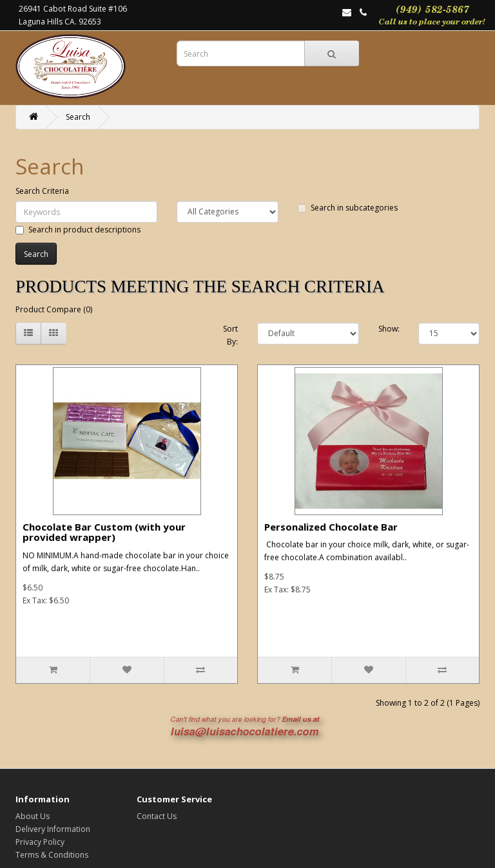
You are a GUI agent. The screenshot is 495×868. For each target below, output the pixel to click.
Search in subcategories (348, 208)
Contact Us (157, 816)
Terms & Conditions (52, 855)
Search (78, 117)
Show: (389, 329)
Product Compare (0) (54, 309)
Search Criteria (42, 191)
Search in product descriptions (78, 230)
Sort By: (230, 335)
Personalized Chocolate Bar (331, 527)
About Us (33, 816)
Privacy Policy (40, 842)
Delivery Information (53, 829)
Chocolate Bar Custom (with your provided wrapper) (104, 532)
